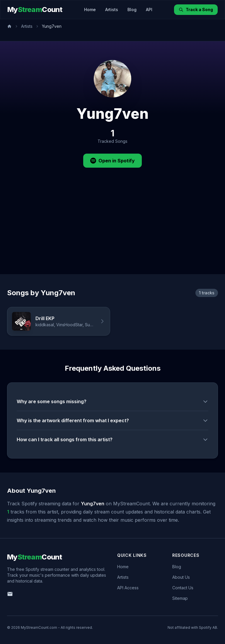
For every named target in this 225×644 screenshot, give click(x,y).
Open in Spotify (112, 161)
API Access (128, 588)
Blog (132, 10)
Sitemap (180, 598)
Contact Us (183, 588)
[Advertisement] (112, 230)
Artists (112, 10)
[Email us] (10, 594)
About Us (181, 577)
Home (90, 10)
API (149, 10)
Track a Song (196, 10)
